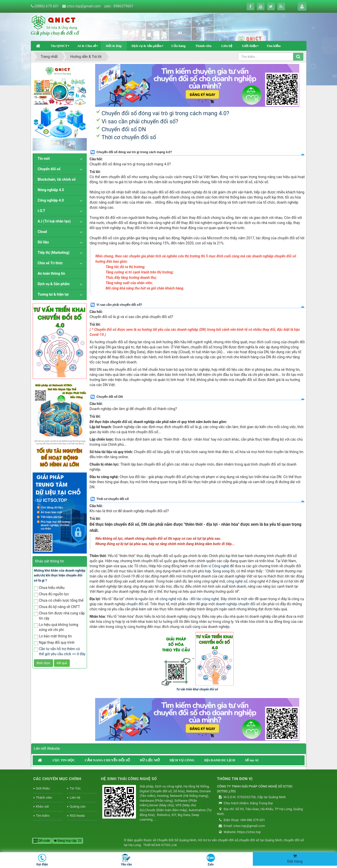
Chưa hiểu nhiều (49, 588)
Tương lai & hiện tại (53, 294)
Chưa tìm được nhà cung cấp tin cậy (59, 616)
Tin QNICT (59, 46)
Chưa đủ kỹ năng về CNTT (57, 607)
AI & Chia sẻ (87, 46)
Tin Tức (75, 788)
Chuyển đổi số (49, 169)
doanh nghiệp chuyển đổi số (238, 604)
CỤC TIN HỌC (64, 760)
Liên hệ (227, 46)
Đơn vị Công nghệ (215, 566)
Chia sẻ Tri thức (50, 263)
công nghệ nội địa (174, 599)
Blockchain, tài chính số (57, 179)
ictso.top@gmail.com (84, 6)
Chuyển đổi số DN (124, 129)
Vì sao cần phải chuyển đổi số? (140, 121)
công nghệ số (237, 581)
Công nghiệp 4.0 (51, 200)
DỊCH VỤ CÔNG (182, 760)
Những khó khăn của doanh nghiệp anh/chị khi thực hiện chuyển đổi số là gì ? (60, 575)
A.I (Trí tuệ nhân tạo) (54, 221)
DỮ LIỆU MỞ (150, 760)
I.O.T (42, 211)
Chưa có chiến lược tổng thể (59, 601)
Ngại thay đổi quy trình (54, 643)
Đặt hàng (295, 859)
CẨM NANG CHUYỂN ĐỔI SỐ (107, 760)
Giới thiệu (249, 46)
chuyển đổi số (137, 604)
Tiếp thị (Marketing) (54, 253)
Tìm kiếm (274, 46)
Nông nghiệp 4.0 (51, 190)
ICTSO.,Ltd (169, 845)
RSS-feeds (77, 816)
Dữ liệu (43, 242)
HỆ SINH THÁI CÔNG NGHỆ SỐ (129, 779)
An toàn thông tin (52, 273)
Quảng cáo (78, 806)
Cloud (42, 232)
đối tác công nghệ (205, 599)
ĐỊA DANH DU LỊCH (220, 760)
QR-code (42, 841)
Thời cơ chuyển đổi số (129, 137)
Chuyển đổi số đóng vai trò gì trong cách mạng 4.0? (165, 113)
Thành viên (203, 46)
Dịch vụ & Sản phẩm (147, 46)
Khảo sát (42, 806)
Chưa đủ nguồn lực (52, 594)
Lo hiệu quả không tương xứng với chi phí (56, 627)
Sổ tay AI (252, 760)
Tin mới (44, 159)
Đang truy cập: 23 (68, 841)
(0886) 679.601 (47, 6)
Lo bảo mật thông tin (53, 636)
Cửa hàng (179, 46)
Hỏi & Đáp (114, 46)
